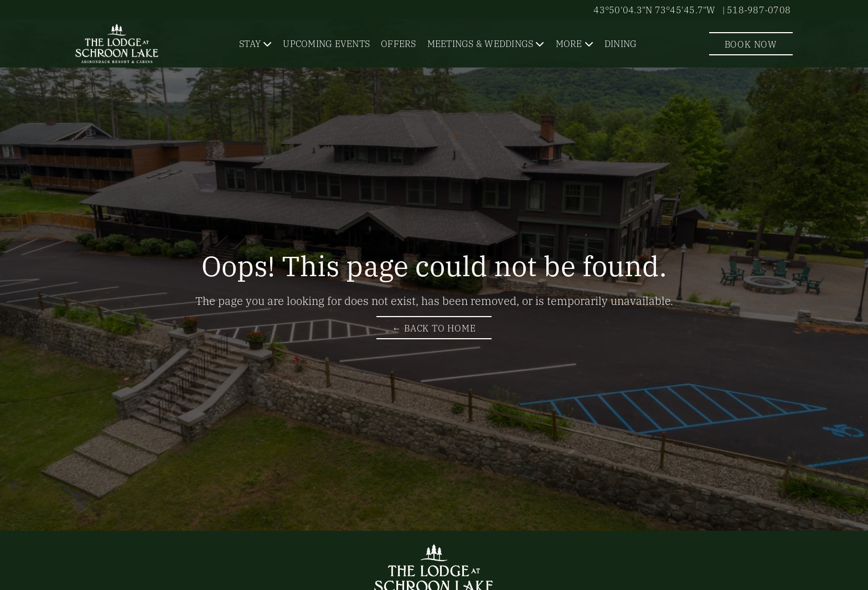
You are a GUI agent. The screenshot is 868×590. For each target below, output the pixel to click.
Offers (399, 43)
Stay (250, 43)
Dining (621, 43)
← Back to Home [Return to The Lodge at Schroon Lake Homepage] (434, 328)
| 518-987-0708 (757, 9)
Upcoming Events (326, 43)
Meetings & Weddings (480, 43)
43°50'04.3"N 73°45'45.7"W (654, 9)
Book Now (751, 44)
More (569, 43)
